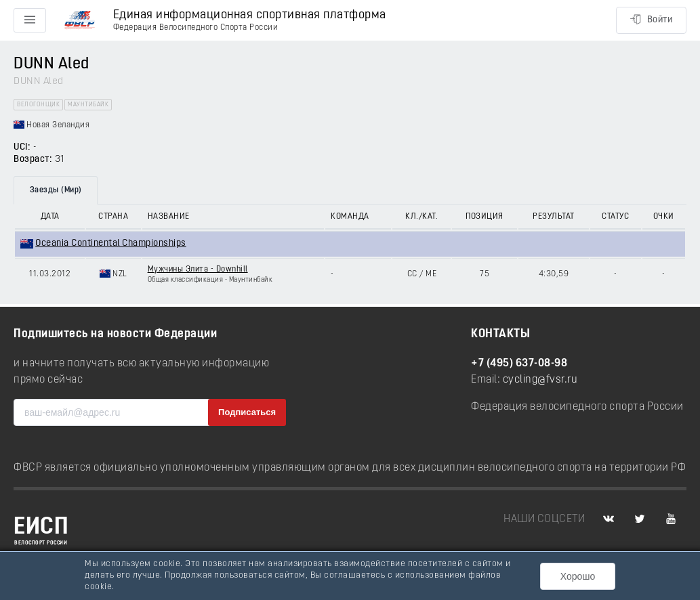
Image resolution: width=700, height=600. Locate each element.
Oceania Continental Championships (111, 243)
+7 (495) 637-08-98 (519, 364)
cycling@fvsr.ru (540, 380)
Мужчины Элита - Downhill (198, 270)
